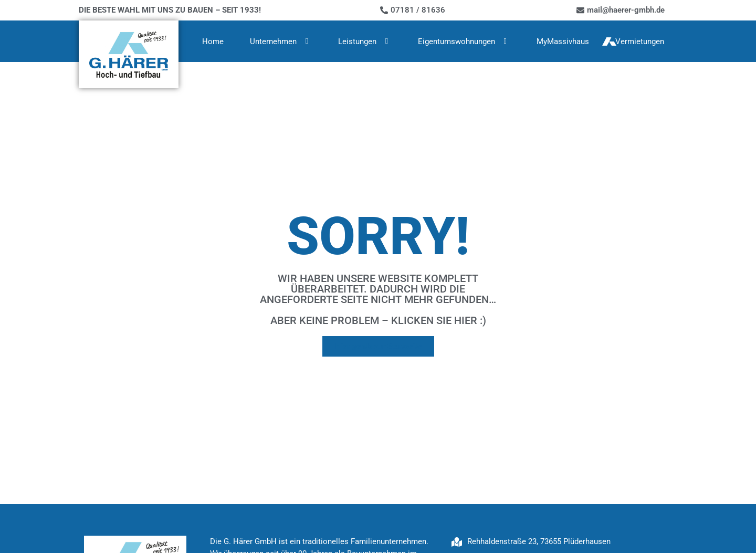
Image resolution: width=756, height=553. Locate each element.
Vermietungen (640, 41)
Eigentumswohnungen (464, 41)
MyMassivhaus (563, 41)
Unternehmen (281, 41)
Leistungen (365, 41)
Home (213, 41)
